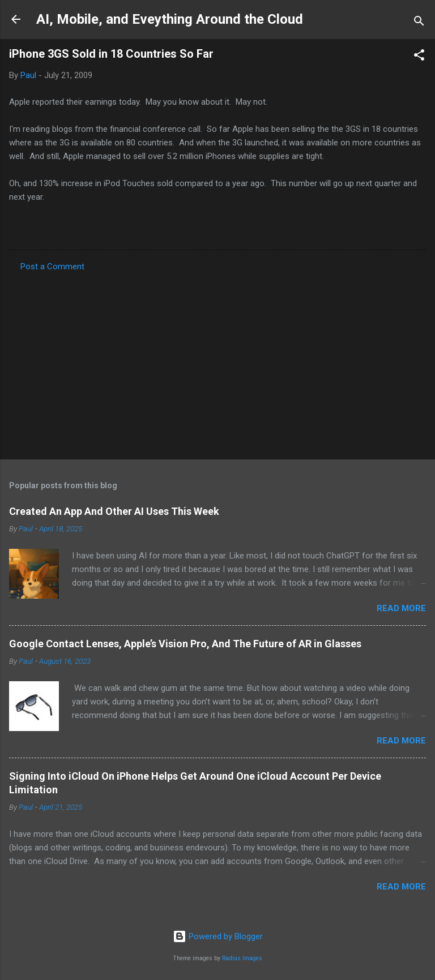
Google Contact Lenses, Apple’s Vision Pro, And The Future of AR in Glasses (185, 644)
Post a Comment (52, 267)
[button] (419, 57)
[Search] (419, 23)
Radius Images (242, 958)
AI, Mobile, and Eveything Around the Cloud (170, 19)
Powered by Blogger (218, 936)
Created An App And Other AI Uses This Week (114, 511)
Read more (401, 608)
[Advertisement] (217, 362)
